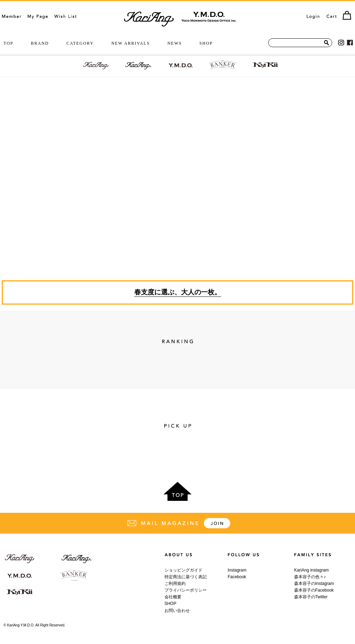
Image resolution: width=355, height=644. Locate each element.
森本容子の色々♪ (310, 577)
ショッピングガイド (183, 570)
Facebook (237, 577)
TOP (8, 43)
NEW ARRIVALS (131, 43)
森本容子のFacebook (314, 590)
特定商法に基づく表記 (186, 577)
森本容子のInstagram (314, 584)
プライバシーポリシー (186, 590)
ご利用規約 (175, 584)
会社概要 (173, 597)
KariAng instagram (312, 570)
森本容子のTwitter (311, 597)
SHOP (206, 43)
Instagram (237, 570)
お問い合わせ (177, 611)
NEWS (175, 43)
